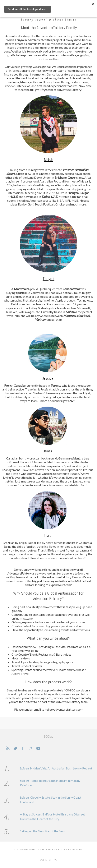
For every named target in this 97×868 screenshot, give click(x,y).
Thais (48, 535)
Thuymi (48, 279)
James (48, 451)
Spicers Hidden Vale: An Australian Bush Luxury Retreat (56, 768)
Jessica (48, 378)
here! (71, 401)
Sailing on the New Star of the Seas (42, 831)
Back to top (48, 860)
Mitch (48, 159)
